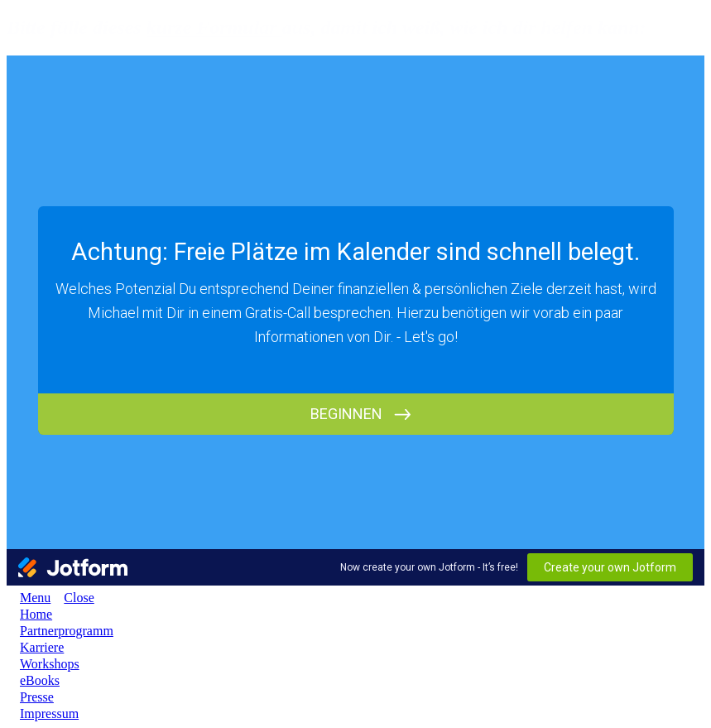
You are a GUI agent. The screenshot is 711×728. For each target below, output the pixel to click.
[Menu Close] (72, 598)
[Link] (36, 614)
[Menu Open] (29, 598)
